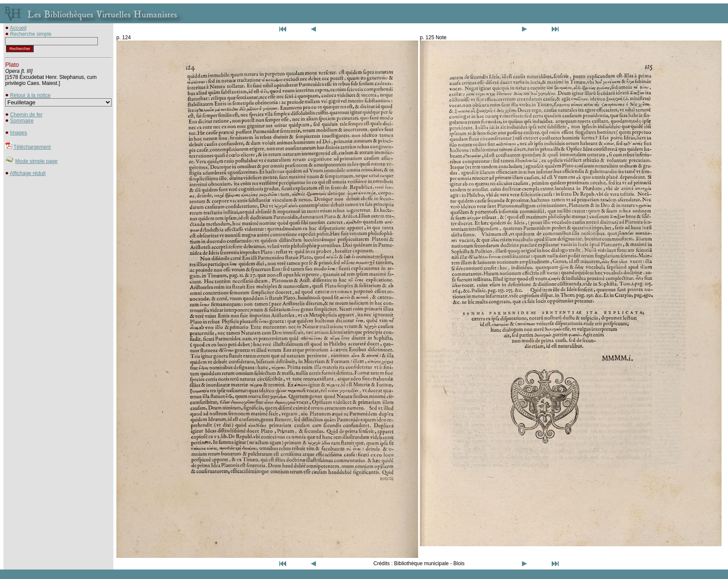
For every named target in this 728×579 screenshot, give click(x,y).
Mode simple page (36, 161)
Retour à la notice (30, 95)
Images (18, 133)
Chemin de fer (26, 115)
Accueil (18, 28)
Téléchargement (32, 147)
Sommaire (22, 121)
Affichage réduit (28, 173)
